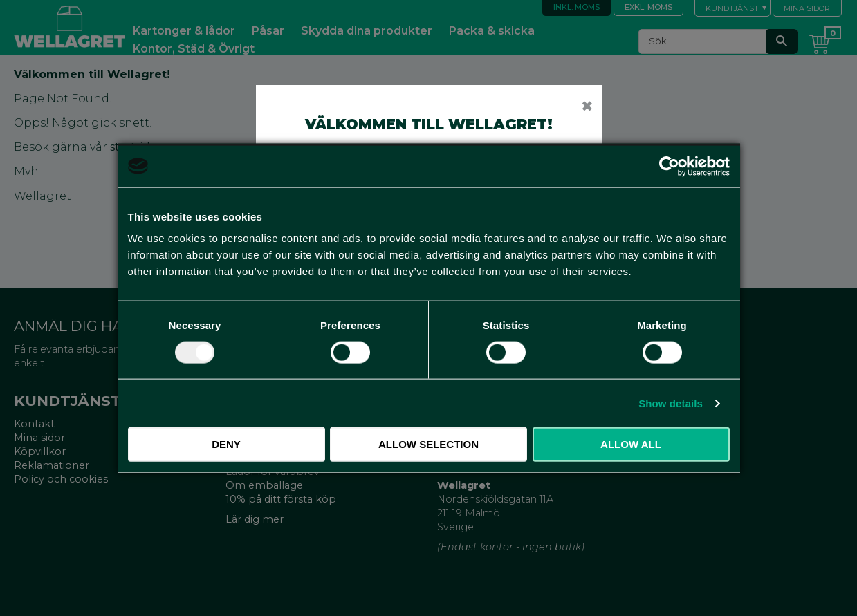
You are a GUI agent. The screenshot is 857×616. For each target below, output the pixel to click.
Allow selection (428, 444)
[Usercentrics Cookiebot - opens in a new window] (669, 166)
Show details (671, 403)
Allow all (631, 444)
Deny (226, 444)
